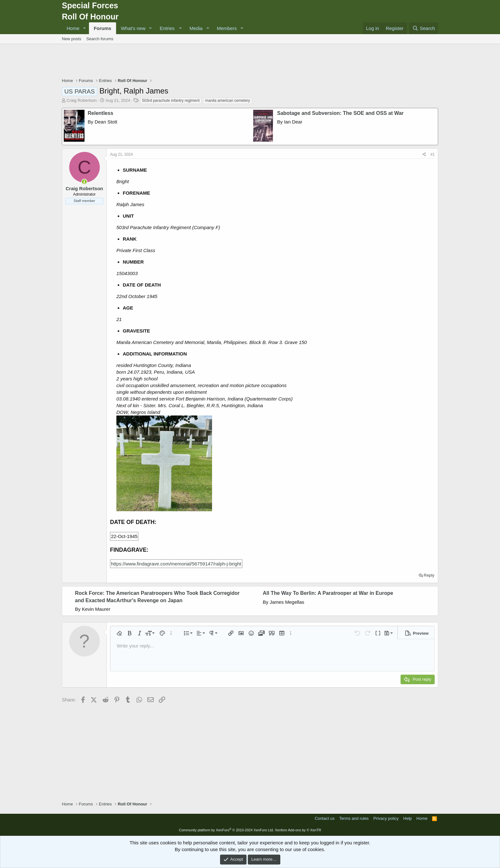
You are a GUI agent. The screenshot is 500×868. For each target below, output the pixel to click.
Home (73, 28)
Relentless (100, 113)
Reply (429, 575)
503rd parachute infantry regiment (171, 101)
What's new (133, 28)
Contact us (325, 818)
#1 (433, 154)
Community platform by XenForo (226, 830)
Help (408, 818)
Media (196, 28)
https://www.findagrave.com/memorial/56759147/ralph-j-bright (176, 564)
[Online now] (84, 182)
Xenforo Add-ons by (298, 830)
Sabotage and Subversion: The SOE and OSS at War (340, 113)
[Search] (424, 28)
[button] (85, 28)
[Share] (424, 155)
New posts (72, 39)
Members (227, 28)
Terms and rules (354, 818)
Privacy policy (386, 818)
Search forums (100, 39)
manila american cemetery (228, 101)
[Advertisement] (250, 62)
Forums (103, 28)
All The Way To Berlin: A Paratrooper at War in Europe (328, 593)
